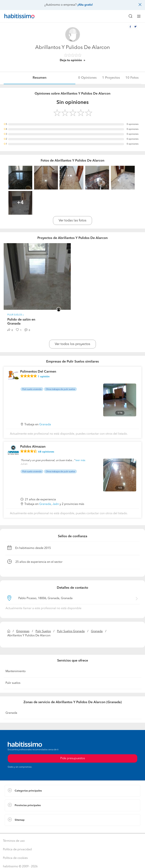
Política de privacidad (17, 850)
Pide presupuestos (73, 758)
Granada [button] (45, 425)
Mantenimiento (16, 671)
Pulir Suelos (43, 631)
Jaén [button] (56, 504)
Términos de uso (14, 841)
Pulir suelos (13, 683)
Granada (97, 631)
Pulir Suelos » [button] (16, 315)
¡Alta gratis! (85, 5)
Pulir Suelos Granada (71, 631)
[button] (72, 791)
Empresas (23, 631)
